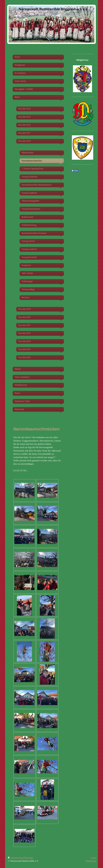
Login (93, 858)
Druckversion (16, 858)
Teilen (75, 171)
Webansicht (91, 861)
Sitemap (29, 858)
